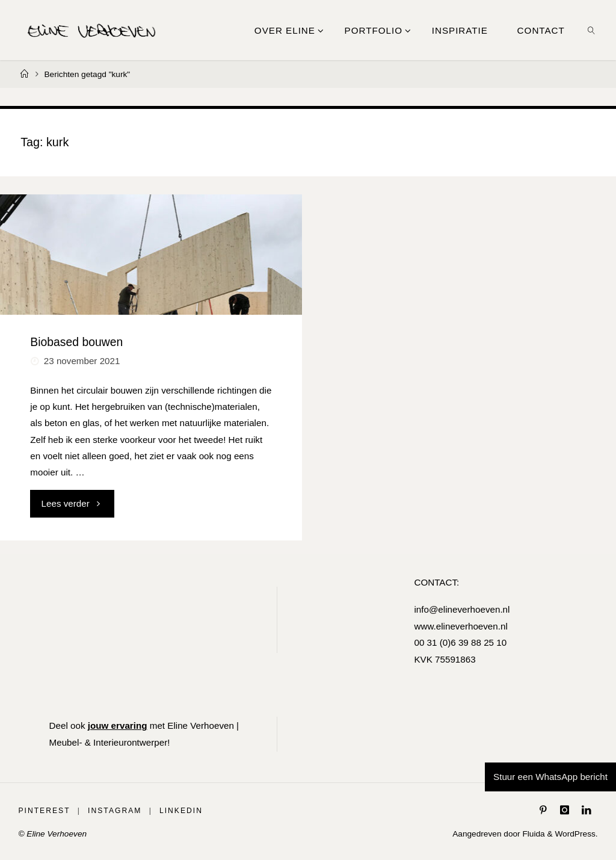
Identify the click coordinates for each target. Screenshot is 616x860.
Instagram (115, 811)
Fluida (533, 834)
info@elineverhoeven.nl (462, 609)
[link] (591, 30)
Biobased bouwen (76, 342)
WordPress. (576, 834)
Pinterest (44, 811)
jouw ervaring (118, 725)
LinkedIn (181, 811)
